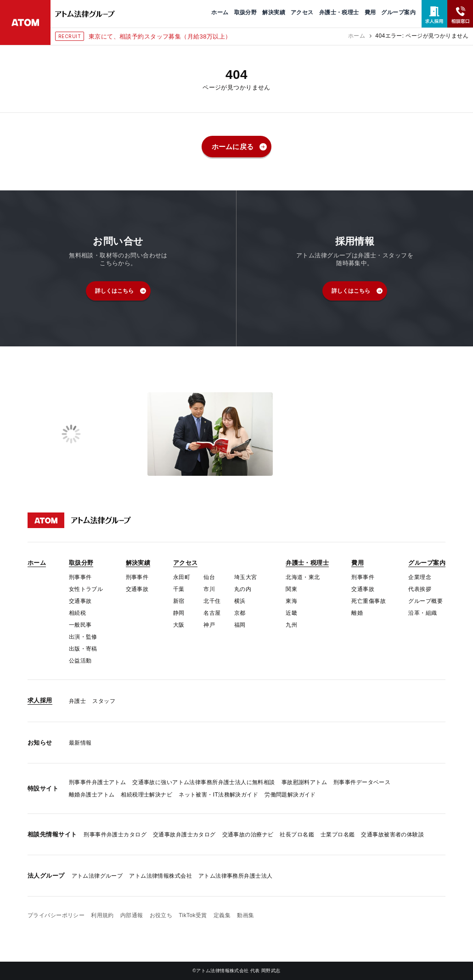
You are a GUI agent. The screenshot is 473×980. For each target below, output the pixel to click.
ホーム (357, 36)
